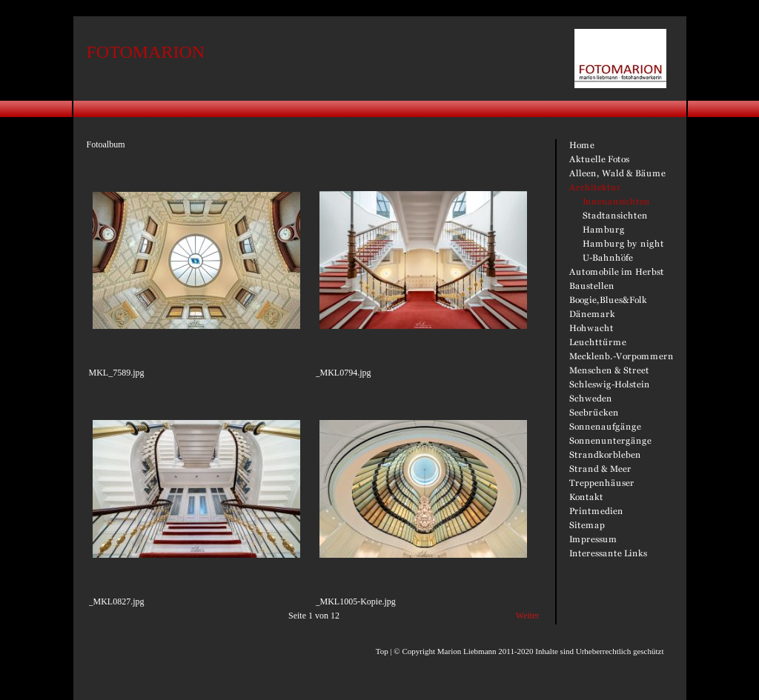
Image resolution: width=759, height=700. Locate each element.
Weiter (528, 616)
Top (382, 651)
